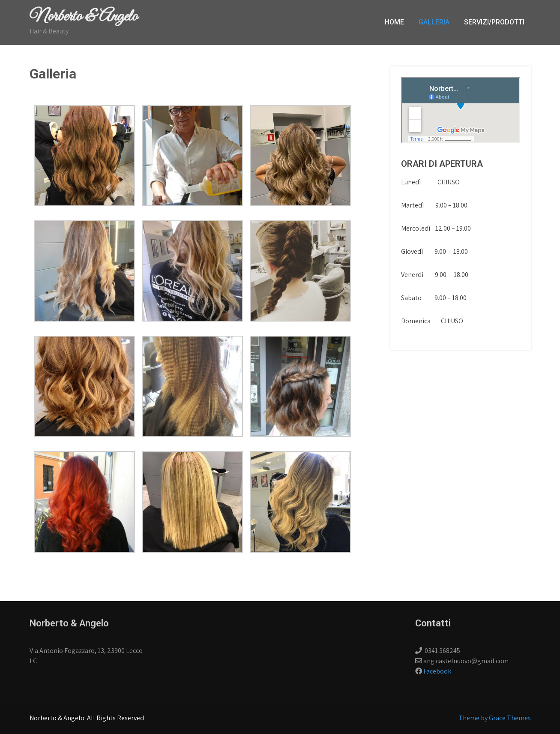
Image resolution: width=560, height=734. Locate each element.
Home (394, 22)
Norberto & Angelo (84, 17)
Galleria (434, 22)
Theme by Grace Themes (495, 718)
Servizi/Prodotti (494, 22)
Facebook (437, 671)
